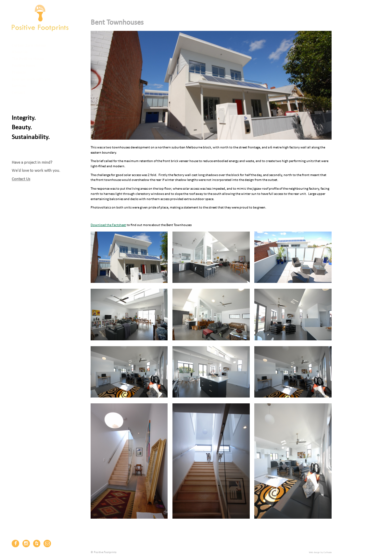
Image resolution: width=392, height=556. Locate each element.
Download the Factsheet (108, 225)
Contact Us (21, 179)
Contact (18, 93)
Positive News (23, 66)
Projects (19, 73)
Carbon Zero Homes (29, 46)
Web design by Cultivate (320, 553)
